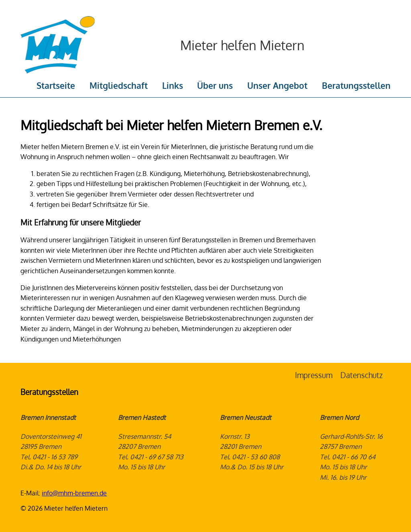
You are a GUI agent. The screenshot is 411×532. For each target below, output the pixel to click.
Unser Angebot (277, 86)
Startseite (56, 86)
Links (173, 86)
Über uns (215, 86)
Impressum (314, 375)
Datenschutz (361, 375)
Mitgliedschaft (119, 86)
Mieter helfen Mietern (242, 45)
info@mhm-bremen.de (74, 493)
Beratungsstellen (356, 86)
